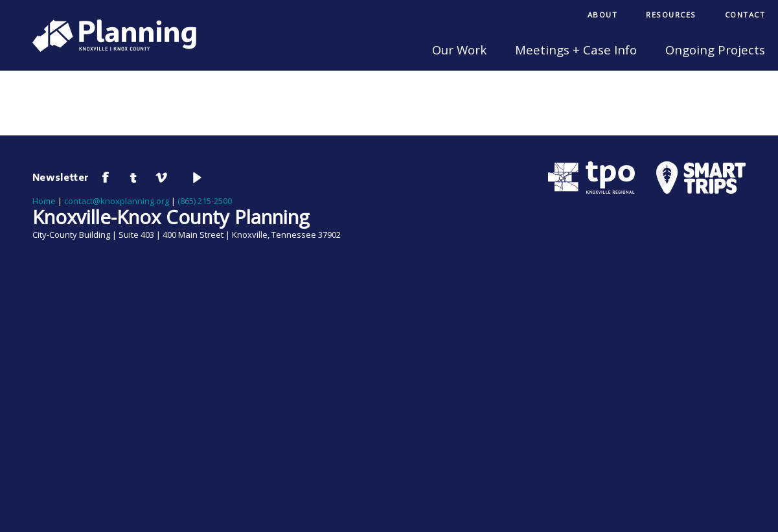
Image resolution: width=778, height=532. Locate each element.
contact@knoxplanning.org (117, 201)
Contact (745, 15)
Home (44, 201)
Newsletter (61, 177)
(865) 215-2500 (205, 201)
